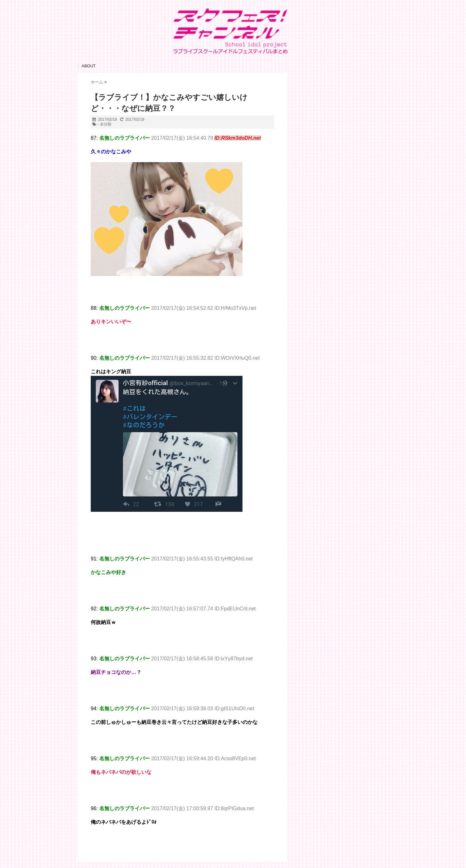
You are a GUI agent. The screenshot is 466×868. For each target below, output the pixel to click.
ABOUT (89, 66)
